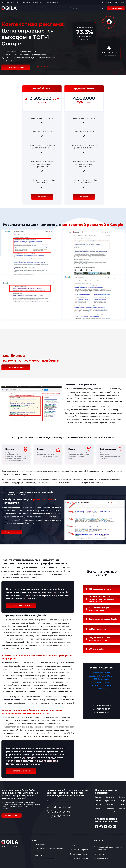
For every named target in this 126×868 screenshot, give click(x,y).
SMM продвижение (97, 629)
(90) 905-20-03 (102, 709)
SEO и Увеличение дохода (56, 8)
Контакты (39, 855)
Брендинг (102, 689)
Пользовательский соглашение (47, 859)
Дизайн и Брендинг (73, 8)
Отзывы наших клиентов (80, 854)
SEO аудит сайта (96, 649)
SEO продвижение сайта (100, 589)
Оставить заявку (16, 67)
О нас (37, 852)
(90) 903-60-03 (41, 67)
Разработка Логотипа (102, 685)
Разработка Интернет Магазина (102, 676)
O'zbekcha (107, 2)
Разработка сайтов (39, 8)
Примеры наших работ (79, 850)
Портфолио (96, 8)
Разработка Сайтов (102, 673)
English (122, 2)
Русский (116, 2)
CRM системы (86, 8)
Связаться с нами (21, 606)
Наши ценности (41, 845)
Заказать (42, 197)
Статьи (72, 845)
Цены (103, 8)
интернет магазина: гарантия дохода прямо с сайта (101, 599)
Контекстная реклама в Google (103, 619)
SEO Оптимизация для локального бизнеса (99, 609)
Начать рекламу (16, 367)
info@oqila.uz (54, 2)
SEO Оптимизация (102, 679)
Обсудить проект (116, 8)
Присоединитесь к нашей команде (49, 848)
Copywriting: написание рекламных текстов (99, 639)
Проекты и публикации (79, 858)
